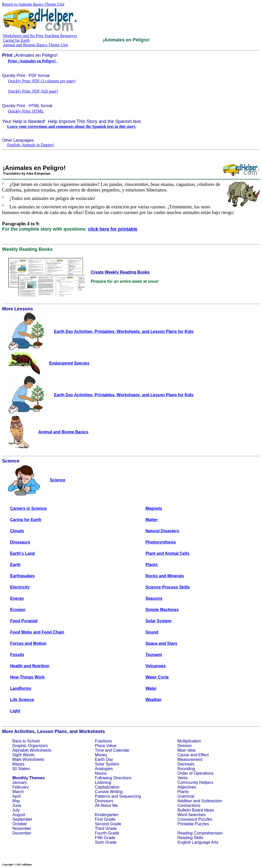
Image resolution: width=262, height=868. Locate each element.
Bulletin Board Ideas (196, 810)
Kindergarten (107, 815)
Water (151, 688)
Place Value (106, 746)
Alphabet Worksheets (32, 750)
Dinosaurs (20, 542)
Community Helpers (195, 782)
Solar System (159, 621)
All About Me (106, 805)
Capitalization (107, 787)
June (17, 805)
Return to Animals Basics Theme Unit (33, 4)
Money (101, 755)
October (20, 824)
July (16, 810)
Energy (17, 598)
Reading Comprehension (200, 833)
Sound (152, 632)
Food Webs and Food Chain (37, 632)
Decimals (186, 764)
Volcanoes (156, 666)
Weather (154, 700)
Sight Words (23, 755)
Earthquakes (23, 576)
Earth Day (104, 759)
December (22, 833)
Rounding (186, 769)
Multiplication (189, 741)
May (16, 801)
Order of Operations (195, 773)
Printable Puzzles (193, 824)
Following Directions (113, 778)
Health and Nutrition (30, 666)
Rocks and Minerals (165, 576)
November (22, 828)
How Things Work (28, 677)
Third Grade (106, 828)
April (16, 796)
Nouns (101, 773)
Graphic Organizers (30, 746)
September (22, 819)
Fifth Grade (105, 838)
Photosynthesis (161, 542)
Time (99, 750)
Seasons (154, 598)
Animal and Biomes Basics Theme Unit (35, 45)
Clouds (17, 531)
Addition (185, 801)
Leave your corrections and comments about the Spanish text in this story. (72, 126)
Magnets (154, 508)
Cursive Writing (109, 792)
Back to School (26, 741)
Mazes (18, 764)
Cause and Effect (193, 755)
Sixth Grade (106, 842)
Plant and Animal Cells (168, 553)
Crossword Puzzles (195, 819)
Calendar (121, 750)
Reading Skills (190, 838)
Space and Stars (162, 643)
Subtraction (212, 801)
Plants (152, 565)
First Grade (105, 819)
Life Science (22, 700)
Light (15, 711)
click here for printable (113, 229)
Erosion (18, 610)
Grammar (186, 796)
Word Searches (191, 815)
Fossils (17, 655)
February (20, 787)
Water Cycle (157, 677)
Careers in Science (29, 508)
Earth (15, 565)
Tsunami (154, 655)
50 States (21, 769)
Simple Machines (162, 610)
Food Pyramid (24, 621)
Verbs (183, 778)
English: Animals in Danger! (31, 145)
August (19, 815)
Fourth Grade (107, 833)
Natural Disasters (162, 531)
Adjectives (187, 787)
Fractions (103, 741)
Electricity (20, 587)
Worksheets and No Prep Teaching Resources (40, 36)
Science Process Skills (168, 587)
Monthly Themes (28, 778)
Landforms (21, 688)
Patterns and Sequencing (118, 796)
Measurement (190, 759)
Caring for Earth (16, 40)
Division (184, 746)
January (20, 782)
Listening (103, 782)
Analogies (104, 769)
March (18, 792)
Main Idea (186, 750)
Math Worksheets (28, 759)
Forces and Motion (28, 643)
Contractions (189, 805)
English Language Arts (198, 842)
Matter (152, 520)
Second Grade (108, 824)
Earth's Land (23, 553)
